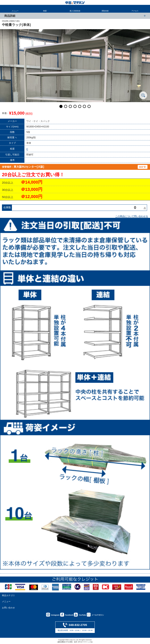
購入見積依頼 (75, 11)
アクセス (135, 11)
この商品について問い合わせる (132, 216)
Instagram (55, 615)
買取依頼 (105, 11)
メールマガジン (98, 615)
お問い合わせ (8, 608)
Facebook (69, 615)
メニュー (15, 11)
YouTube (82, 615)
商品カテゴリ (8, 595)
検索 (45, 11)
